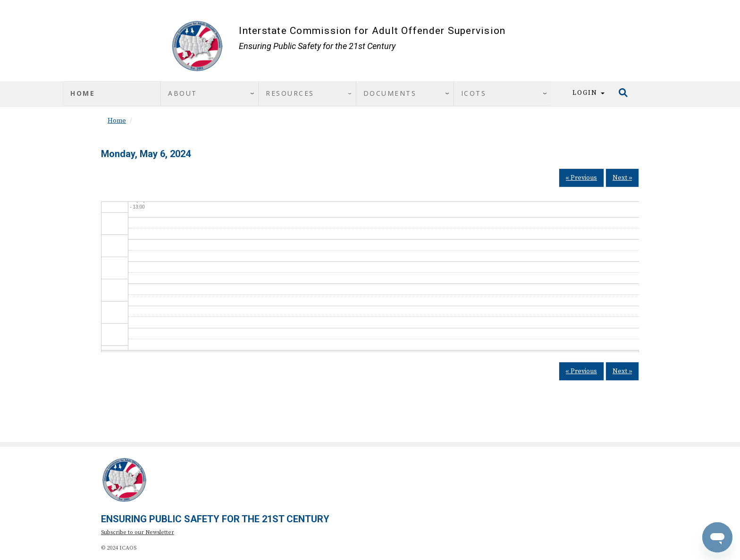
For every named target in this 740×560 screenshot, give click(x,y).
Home (83, 93)
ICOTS (474, 93)
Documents (390, 93)
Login (589, 93)
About (183, 93)
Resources (290, 93)
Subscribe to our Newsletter (138, 532)
